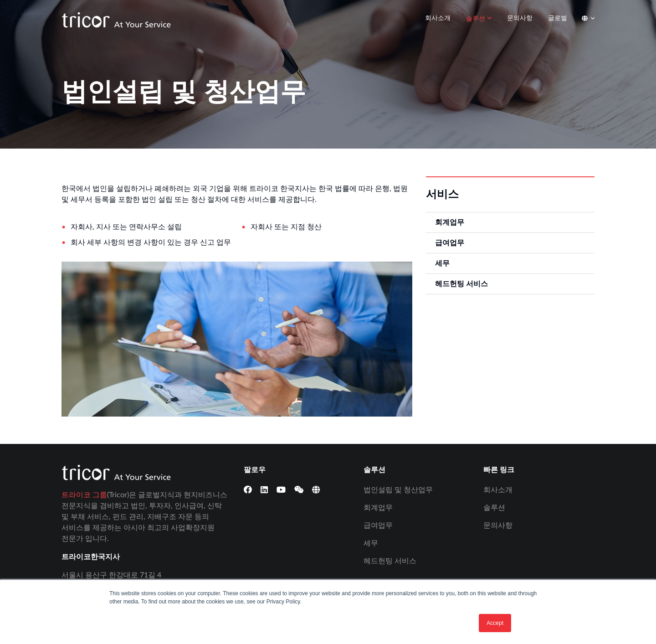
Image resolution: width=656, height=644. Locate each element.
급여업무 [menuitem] (450, 243)
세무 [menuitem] (442, 263)
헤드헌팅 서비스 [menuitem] (461, 284)
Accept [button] (495, 623)
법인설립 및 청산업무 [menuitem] (398, 490)
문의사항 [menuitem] (520, 18)
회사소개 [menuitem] (438, 18)
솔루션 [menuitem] (476, 19)
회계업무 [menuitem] (450, 222)
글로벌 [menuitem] (558, 18)
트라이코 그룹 (84, 495)
